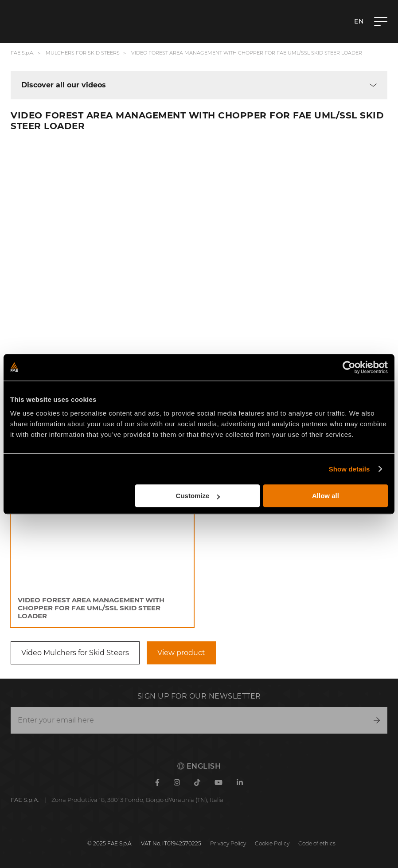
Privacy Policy (228, 843)
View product (181, 653)
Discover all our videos (64, 85)
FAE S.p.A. (22, 53)
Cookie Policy (272, 843)
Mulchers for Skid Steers (83, 53)
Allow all (326, 496)
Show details (349, 469)
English (199, 766)
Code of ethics (317, 843)
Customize (198, 496)
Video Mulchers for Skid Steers (75, 653)
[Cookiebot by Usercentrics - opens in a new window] (349, 367)
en (359, 21)
